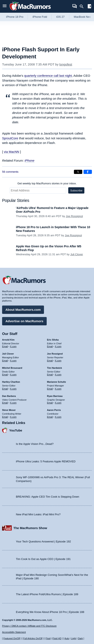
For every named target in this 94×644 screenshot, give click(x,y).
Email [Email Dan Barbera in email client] (5, 403)
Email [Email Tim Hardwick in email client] (50, 375)
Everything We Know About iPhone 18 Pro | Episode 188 (50, 612)
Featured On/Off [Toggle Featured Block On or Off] (12, 638)
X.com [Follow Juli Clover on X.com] (13, 361)
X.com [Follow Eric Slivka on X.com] (58, 346)
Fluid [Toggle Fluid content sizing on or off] (48, 638)
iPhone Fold (40, 17)
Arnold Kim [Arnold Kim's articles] (8, 340)
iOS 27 (61, 17)
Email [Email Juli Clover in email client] (5, 361)
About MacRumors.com (23, 310)
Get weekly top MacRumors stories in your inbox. (47, 183)
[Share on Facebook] (88, 172)
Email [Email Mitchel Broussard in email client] (5, 375)
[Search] (83, 6)
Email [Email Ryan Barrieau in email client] (50, 403)
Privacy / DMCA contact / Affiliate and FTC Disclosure (29, 626)
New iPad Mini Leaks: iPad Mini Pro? (38, 514)
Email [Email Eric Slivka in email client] (50, 346)
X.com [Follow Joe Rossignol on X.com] (58, 361)
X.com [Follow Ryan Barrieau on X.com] (58, 403)
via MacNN (11, 152)
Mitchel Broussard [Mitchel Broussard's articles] (12, 368)
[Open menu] (5, 6)
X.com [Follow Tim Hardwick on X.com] (58, 375)
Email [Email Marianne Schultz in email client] (50, 389)
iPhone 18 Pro (15, 17)
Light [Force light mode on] (73, 638)
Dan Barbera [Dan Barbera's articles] (9, 396)
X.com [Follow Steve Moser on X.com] (13, 417)
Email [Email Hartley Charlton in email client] (5, 389)
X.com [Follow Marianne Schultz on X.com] (58, 389)
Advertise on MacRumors (24, 321)
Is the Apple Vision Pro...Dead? (35, 444)
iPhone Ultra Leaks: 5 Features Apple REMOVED (46, 461)
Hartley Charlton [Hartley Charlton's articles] (11, 382)
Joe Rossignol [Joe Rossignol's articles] (55, 354)
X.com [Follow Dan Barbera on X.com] (13, 403)
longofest (66, 64)
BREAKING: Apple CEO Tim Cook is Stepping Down (48, 497)
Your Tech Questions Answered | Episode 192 (43, 541)
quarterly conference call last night (48, 76)
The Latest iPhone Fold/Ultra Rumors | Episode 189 (47, 594)
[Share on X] (78, 172)
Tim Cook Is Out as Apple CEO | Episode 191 (43, 559)
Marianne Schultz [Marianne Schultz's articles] (57, 382)
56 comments (10, 172)
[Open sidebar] (89, 7)
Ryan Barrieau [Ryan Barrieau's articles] (55, 396)
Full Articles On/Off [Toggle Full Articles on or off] (33, 638)
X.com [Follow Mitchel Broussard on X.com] (13, 375)
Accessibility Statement (14, 632)
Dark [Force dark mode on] (80, 638)
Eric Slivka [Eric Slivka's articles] (53, 340)
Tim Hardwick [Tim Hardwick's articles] (55, 368)
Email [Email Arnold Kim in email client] (5, 346)
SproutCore (10, 138)
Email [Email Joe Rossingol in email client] (50, 361)
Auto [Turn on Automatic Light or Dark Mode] (67, 638)
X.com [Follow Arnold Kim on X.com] (13, 346)
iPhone (30, 160)
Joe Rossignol (74, 216)
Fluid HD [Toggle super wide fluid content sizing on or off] (57, 638)
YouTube (16, 430)
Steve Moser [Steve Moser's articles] (9, 410)
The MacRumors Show (30, 528)
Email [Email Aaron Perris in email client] (50, 417)
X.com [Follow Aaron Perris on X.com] (58, 417)
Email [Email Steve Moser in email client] (5, 417)
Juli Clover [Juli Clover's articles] (8, 354)
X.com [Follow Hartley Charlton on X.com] (13, 389)
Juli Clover (77, 254)
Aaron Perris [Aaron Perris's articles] (54, 410)
